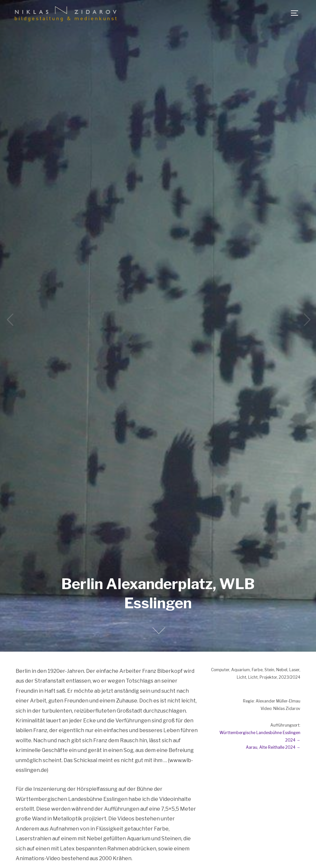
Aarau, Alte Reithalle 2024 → (273, 747)
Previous (10, 320)
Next (306, 320)
